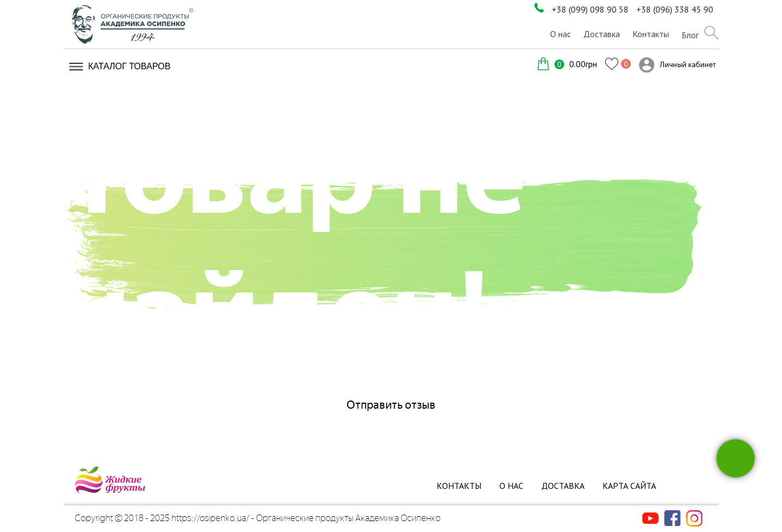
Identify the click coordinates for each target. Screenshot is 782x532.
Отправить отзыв (391, 405)
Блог (690, 35)
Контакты (651, 34)
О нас (560, 34)
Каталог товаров (130, 66)
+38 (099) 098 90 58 (590, 9)
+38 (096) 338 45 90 (675, 9)
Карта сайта (629, 486)
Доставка (602, 34)
